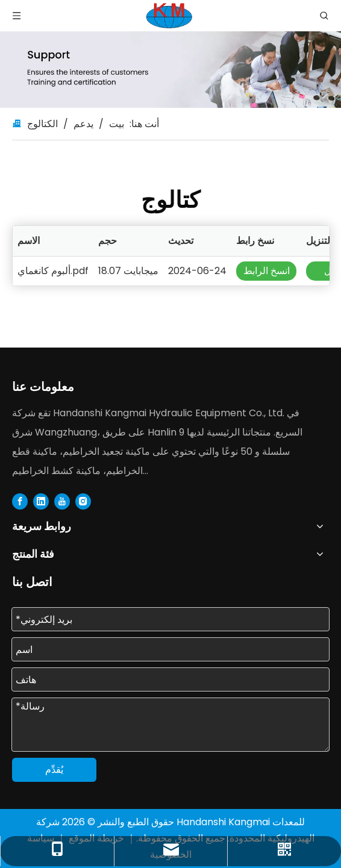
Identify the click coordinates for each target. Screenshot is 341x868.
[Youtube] (62, 501)
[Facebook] (20, 501)
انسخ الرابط (267, 271)
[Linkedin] (41, 501)
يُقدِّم (54, 770)
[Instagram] (83, 501)
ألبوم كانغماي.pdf (53, 271)
